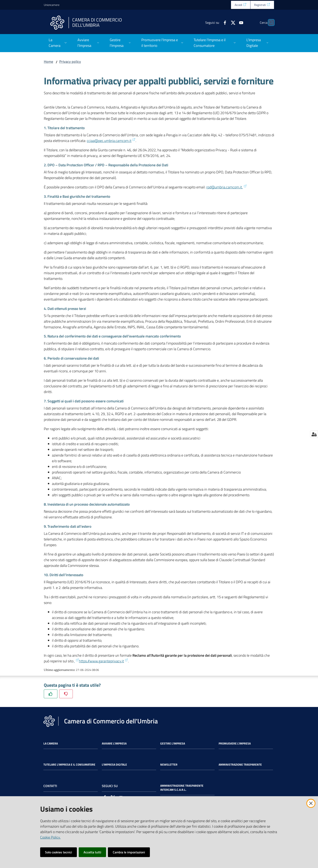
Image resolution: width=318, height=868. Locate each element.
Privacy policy (70, 62)
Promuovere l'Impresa (235, 743)
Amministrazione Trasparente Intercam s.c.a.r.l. (182, 788)
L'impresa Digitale (114, 765)
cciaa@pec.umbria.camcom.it (111, 141)
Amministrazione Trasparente (240, 765)
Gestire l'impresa (173, 743)
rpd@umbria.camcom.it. (227, 187)
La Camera (51, 743)
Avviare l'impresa (114, 743)
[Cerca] (269, 23)
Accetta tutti (92, 852)
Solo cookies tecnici (59, 852)
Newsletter (169, 765)
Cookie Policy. (50, 837)
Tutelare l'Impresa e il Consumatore (69, 765)
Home (48, 62)
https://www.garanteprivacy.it (103, 661)
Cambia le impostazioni (129, 852)
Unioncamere (52, 5)
